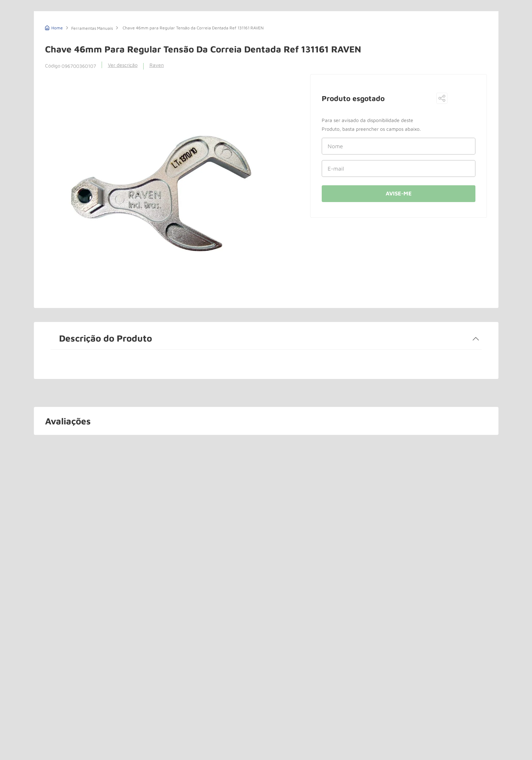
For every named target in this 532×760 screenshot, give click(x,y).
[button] (442, 99)
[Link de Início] (54, 27)
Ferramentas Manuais (92, 28)
